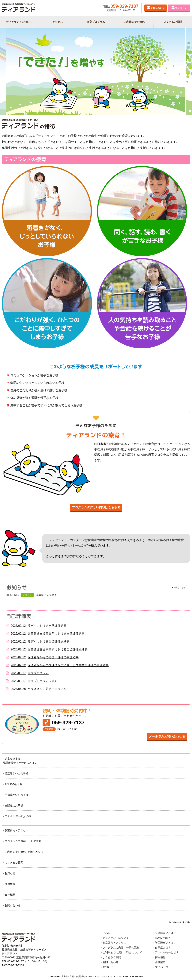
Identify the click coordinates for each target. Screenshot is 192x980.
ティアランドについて (19, 22)
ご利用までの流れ (134, 22)
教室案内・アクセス (16, 830)
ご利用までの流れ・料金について (24, 852)
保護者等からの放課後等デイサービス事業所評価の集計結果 (57, 665)
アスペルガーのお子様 (18, 816)
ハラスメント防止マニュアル (36, 689)
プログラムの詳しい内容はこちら (94, 507)
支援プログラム (27, 673)
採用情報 (10, 884)
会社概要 (10, 895)
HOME (106, 933)
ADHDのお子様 (14, 784)
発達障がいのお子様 (16, 773)
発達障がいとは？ (166, 933)
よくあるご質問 (173, 22)
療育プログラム (96, 22)
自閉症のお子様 (14, 806)
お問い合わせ (158, 8)
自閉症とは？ (163, 947)
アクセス (58, 22)
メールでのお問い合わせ (165, 736)
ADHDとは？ (163, 938)
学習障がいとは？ (166, 943)
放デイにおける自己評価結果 (36, 626)
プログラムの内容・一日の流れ (23, 841)
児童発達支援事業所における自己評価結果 (45, 634)
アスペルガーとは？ (167, 952)
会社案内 (160, 962)
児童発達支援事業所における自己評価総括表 (47, 650)
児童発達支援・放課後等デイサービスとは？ (20, 761)
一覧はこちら (179, 587)
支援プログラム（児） (32, 681)
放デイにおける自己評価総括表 (38, 642)
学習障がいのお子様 (16, 795)
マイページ (181, 8)
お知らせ (10, 873)
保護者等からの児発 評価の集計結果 (42, 657)
